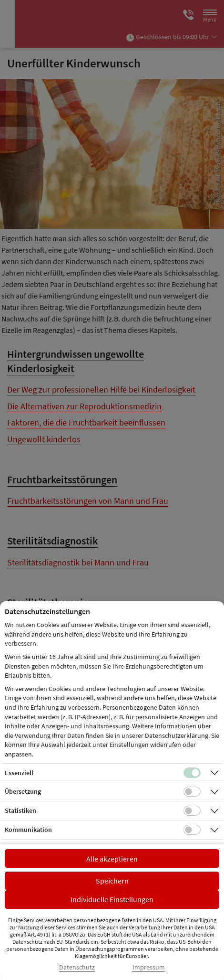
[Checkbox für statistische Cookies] (192, 811)
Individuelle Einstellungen (112, 899)
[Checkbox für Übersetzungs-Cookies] (192, 792)
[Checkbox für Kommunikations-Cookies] (192, 830)
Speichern (112, 881)
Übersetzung (23, 791)
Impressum (149, 967)
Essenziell (19, 773)
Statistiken (20, 810)
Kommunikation (28, 830)
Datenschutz (77, 967)
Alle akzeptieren (112, 859)
